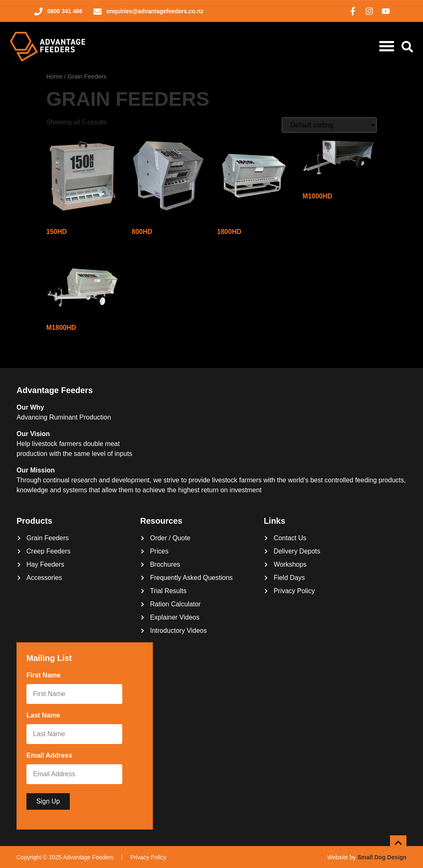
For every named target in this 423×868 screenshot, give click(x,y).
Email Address (51, 756)
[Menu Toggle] (387, 46)
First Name (45, 676)
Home (54, 76)
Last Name (45, 716)
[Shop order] (329, 125)
